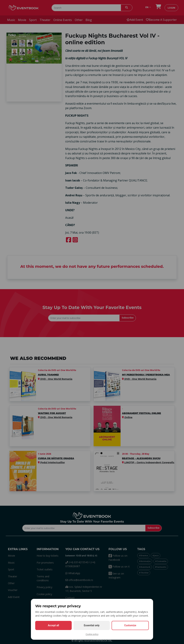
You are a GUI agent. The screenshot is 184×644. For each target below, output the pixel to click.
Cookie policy (92, 634)
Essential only (92, 625)
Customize (130, 625)
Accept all (53, 625)
